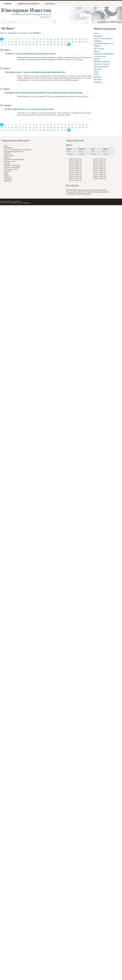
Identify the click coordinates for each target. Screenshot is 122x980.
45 (69, 42)
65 (51, 44)
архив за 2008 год (99, 171)
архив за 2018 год (75, 175)
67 (58, 44)
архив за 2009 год (99, 169)
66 (55, 44)
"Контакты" (27, 203)
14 (48, 39)
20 (69, 39)
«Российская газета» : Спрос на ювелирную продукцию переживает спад (35, 72)
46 (72, 42)
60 (34, 44)
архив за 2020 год (75, 171)
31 (19, 42)
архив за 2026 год (75, 159)
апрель (105, 149)
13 (44, 39)
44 (65, 42)
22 (76, 39)
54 (12, 44)
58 (26, 44)
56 (19, 44)
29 (12, 42)
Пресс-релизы (99, 49)
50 (87, 42)
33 (26, 42)
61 (37, 44)
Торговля (97, 59)
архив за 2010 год (99, 167)
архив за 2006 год (99, 175)
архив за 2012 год (99, 163)
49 (83, 42)
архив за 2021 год (75, 169)
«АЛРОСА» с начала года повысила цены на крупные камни (30, 54)
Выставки (97, 69)
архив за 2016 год (75, 178)
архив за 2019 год (75, 173)
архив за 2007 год (99, 173)
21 (72, 39)
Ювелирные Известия (26, 10)
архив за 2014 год (99, 159)
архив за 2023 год (75, 165)
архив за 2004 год (99, 178)
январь (69, 149)
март (93, 149)
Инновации (98, 36)
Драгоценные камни (101, 67)
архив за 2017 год (75, 177)
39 (48, 42)
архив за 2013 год (99, 161)
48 (79, 42)
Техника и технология (102, 64)
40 (51, 42)
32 (23, 42)
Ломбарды (98, 82)
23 (79, 39)
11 (37, 39)
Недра (96, 72)
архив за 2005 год (99, 177)
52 (5, 44)
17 (58, 39)
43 (62, 42)
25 (87, 39)
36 (37, 42)
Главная (7, 4)
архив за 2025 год (75, 161)
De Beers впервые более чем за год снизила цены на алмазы (30, 109)
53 (9, 44)
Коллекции (98, 79)
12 (41, 39)
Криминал (98, 77)
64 (48, 44)
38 (44, 42)
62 (41, 44)
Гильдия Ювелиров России (104, 43)
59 (30, 44)
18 (62, 39)
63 (44, 44)
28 (9, 42)
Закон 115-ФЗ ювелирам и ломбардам (17, 150)
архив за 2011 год (99, 165)
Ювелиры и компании (102, 61)
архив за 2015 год (75, 180)
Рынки (96, 74)
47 (76, 42)
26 (2, 42)
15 (51, 39)
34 (30, 42)
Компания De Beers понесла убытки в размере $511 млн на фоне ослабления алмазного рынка (44, 93)
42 (58, 42)
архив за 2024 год (75, 163)
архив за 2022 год (75, 167)
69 (65, 44)
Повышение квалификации (104, 54)
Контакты (50, 4)
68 (62, 44)
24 (83, 39)
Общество (98, 46)
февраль (82, 149)
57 (23, 44)
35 (34, 42)
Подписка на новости (28, 4)
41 (55, 42)
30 (16, 42)
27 (5, 42)
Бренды (97, 51)
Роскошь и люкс (100, 56)
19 (65, 39)
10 (34, 39)
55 (16, 44)
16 (55, 39)
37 (41, 42)
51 (2, 44)
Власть (96, 33)
